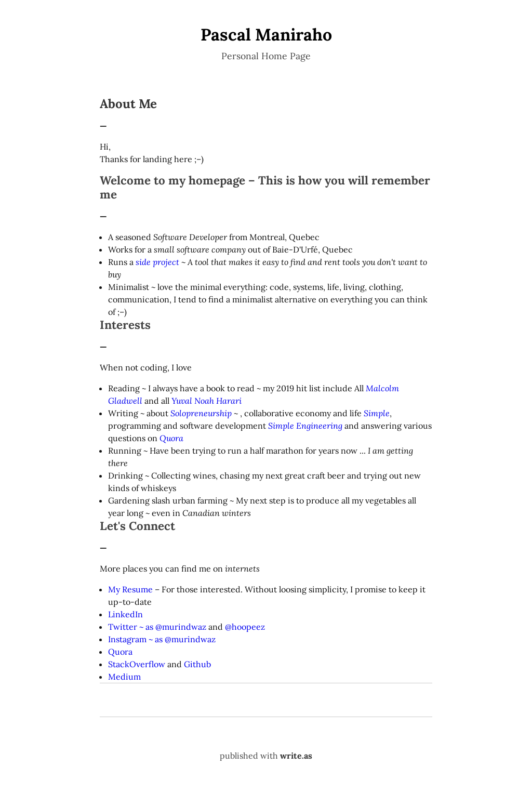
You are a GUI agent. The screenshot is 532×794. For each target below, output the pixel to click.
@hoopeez (245, 627)
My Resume (130, 589)
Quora (171, 438)
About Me (128, 104)
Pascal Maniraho (266, 35)
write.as (296, 756)
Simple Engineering (305, 426)
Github (197, 664)
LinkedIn (125, 614)
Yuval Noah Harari (207, 401)
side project (157, 262)
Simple (377, 413)
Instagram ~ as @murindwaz (162, 639)
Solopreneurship (201, 413)
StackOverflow (137, 664)
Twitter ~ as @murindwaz (157, 627)
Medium (124, 677)
